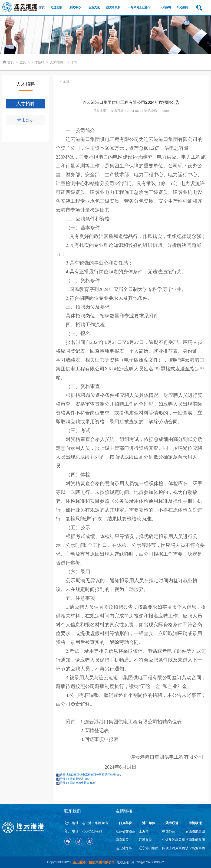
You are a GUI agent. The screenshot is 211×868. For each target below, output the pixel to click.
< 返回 (64, 81)
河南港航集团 (195, 840)
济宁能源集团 (195, 848)
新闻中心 (75, 7)
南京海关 (122, 840)
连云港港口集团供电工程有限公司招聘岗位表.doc (91, 775)
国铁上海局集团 (174, 848)
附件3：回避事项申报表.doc (77, 783)
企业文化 (94, 7)
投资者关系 (113, 7)
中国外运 (169, 831)
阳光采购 (182, 7)
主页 (23, 62)
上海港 (144, 831)
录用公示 (26, 120)
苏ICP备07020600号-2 (148, 862)
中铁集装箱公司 (174, 840)
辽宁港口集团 (149, 848)
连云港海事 (124, 848)
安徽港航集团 (195, 831)
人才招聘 (165, 7)
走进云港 (56, 7)
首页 (42, 7)
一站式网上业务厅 (139, 7)
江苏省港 (145, 840)
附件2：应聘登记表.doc (74, 779)
